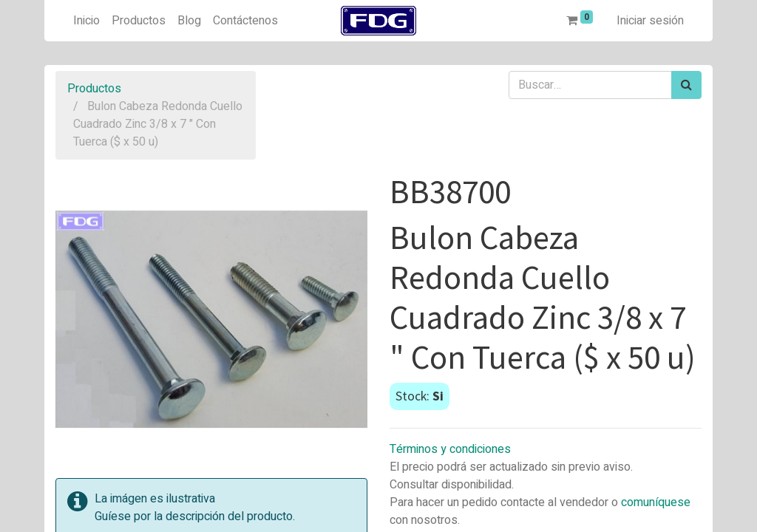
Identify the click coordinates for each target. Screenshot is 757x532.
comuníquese (656, 502)
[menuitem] (86, 21)
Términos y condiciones (450, 449)
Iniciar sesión (650, 21)
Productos (94, 89)
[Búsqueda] (686, 85)
